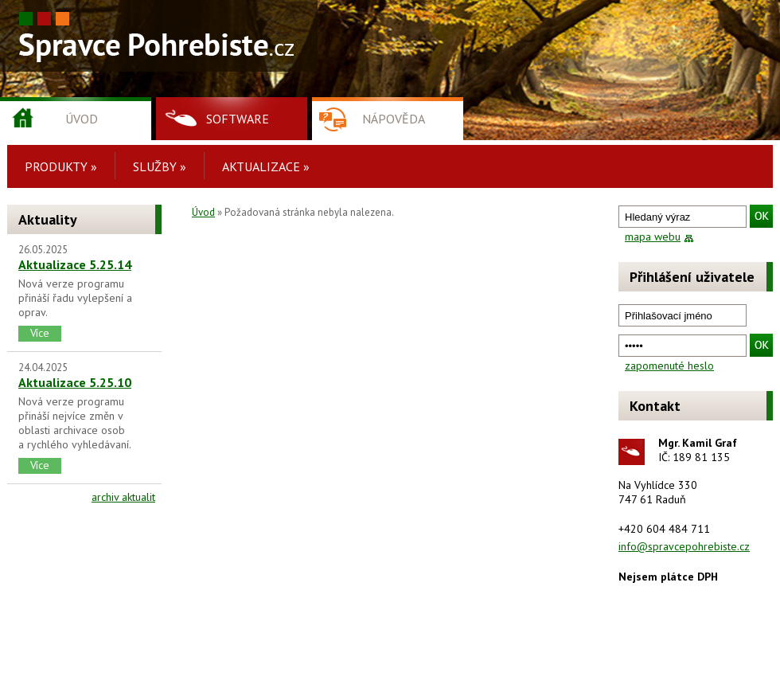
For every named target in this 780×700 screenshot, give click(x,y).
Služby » (160, 166)
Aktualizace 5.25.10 (75, 382)
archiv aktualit (123, 497)
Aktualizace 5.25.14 (75, 264)
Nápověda (394, 119)
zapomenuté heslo (669, 366)
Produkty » (61, 166)
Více (40, 333)
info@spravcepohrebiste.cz (684, 546)
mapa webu (653, 237)
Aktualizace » (266, 166)
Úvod (82, 119)
